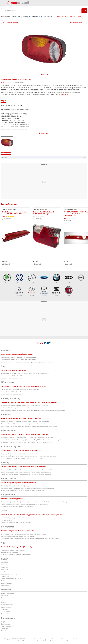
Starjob (3, 622)
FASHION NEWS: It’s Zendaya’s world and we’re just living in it (18, 507)
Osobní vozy (5, 567)
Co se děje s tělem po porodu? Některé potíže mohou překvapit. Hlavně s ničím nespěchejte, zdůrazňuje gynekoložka (33, 410)
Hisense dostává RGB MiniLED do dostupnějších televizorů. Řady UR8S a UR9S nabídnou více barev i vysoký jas (32, 440)
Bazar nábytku (5, 614)
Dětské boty (4, 609)
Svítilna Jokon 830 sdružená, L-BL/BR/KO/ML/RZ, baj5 (44, 213)
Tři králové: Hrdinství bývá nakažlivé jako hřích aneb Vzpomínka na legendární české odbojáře (27, 362)
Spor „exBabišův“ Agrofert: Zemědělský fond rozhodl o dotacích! (19, 357)
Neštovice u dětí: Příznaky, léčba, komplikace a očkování (17, 408)
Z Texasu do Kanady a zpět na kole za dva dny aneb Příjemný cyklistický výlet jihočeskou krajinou (28, 488)
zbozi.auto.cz (5, 17)
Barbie (3, 598)
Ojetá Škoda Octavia (7, 583)
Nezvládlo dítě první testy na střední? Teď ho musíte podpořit (18, 518)
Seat (56, 291)
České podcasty (5, 624)
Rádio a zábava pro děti (8, 626)
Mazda (44, 291)
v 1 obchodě (6, 264)
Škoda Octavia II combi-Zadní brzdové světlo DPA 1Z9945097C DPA (15, 213)
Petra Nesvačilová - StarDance (10, 552)
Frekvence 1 (5, 629)
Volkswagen (19, 279)
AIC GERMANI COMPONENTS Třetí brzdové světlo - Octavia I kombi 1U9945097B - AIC (76, 214)
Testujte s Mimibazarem (8, 593)
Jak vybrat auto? (6, 585)
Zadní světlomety (48, 17)
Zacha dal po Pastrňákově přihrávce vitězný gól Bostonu (16, 555)
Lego (2, 600)
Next (84, 237)
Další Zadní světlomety (9, 209)
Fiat (69, 291)
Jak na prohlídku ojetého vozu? (10, 574)
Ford (44, 279)
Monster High (5, 596)
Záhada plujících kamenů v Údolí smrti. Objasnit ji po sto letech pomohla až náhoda (24, 486)
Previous (4, 237)
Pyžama (3, 602)
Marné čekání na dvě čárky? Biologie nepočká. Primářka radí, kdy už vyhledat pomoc (24, 406)
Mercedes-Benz (32, 279)
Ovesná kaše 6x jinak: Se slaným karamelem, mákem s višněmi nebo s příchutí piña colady (26, 474)
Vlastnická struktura (68, 641)
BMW (56, 279)
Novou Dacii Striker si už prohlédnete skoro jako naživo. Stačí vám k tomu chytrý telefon (25, 422)
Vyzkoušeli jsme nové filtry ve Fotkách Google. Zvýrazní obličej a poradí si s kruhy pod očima (26, 442)
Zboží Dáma (4, 569)
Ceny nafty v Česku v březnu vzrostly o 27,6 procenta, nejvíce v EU (19, 454)
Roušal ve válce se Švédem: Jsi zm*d (11, 376)
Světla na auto (36, 17)
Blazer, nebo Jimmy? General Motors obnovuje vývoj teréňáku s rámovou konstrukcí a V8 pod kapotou (29, 426)
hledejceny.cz (5, 563)
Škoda (7, 279)
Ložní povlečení (5, 612)
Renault (19, 291)
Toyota (32, 291)
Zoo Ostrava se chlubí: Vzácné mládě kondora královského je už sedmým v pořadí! (24, 534)
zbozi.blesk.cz (5, 572)
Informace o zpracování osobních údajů (33, 641)
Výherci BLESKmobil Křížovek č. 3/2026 (12, 394)
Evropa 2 (4, 631)
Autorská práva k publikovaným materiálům (52, 639)
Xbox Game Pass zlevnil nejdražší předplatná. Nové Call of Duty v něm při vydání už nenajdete (27, 438)
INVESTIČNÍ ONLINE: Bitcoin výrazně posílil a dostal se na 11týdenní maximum (23, 458)
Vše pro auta (16, 17)
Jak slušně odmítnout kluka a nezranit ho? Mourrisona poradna (18, 536)
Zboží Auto (4, 581)
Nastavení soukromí (56, 641)
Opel (81, 279)
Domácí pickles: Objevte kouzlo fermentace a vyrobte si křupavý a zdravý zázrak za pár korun (27, 472)
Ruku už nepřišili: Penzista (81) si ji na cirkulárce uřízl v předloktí (19, 360)
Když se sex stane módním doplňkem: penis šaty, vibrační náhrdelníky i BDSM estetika (25, 504)
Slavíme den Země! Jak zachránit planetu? (13, 392)
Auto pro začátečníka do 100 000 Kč (11, 579)
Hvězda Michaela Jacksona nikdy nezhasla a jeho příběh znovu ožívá (20, 390)
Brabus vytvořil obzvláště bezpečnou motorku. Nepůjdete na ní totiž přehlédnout (23, 424)
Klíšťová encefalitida (7, 520)
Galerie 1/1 (44, 75)
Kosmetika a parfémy (7, 605)
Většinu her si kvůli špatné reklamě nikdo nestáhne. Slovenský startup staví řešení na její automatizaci (29, 456)
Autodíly (26, 17)
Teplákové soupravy (7, 607)
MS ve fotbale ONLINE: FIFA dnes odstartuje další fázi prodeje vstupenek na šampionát (25, 373)
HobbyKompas (5, 576)
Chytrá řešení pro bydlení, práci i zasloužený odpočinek (16, 523)
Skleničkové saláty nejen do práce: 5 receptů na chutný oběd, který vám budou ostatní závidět (27, 470)
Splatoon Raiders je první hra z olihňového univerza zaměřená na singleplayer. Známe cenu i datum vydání (30, 539)
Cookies (47, 641)
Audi (69, 279)
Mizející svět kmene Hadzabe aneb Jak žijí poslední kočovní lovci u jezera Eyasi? (23, 490)
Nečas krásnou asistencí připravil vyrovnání (13, 550)
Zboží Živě (4, 565)
